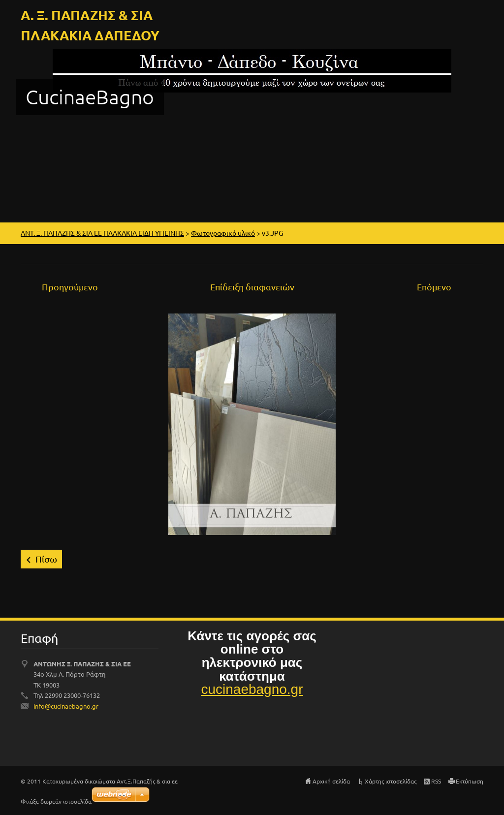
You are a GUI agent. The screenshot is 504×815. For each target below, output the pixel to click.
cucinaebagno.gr (252, 689)
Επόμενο (434, 287)
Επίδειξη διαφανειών (252, 287)
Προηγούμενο (70, 287)
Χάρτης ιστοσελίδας (391, 781)
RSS (436, 781)
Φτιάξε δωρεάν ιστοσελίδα (56, 801)
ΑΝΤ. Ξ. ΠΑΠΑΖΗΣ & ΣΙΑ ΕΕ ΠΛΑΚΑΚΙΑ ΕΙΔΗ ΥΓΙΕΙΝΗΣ (102, 233)
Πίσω (46, 559)
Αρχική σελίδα (331, 781)
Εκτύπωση (470, 781)
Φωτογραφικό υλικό (223, 233)
